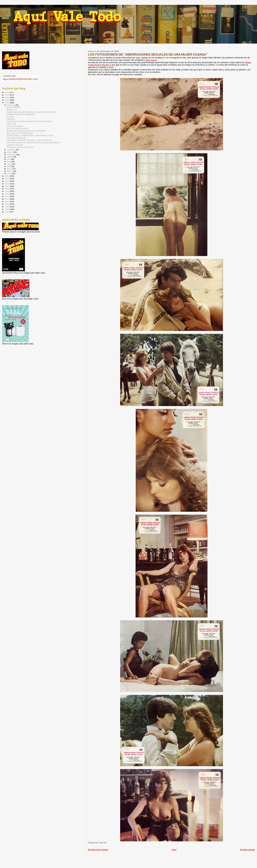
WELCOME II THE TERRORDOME (20, 133)
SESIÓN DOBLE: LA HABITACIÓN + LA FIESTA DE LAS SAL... (30, 136)
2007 (7, 212)
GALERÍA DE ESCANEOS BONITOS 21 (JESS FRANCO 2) (29, 140)
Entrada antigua (248, 850)
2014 (7, 194)
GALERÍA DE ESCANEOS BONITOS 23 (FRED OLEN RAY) (29, 121)
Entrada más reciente (98, 850)
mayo (9, 164)
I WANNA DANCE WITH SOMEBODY (21, 114)
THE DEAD (11, 119)
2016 (7, 189)
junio (9, 162)
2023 (7, 100)
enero (10, 173)
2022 (7, 103)
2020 (7, 179)
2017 (7, 186)
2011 (7, 201)
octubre (10, 152)
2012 (7, 199)
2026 (7, 92)
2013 (7, 196)
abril (9, 166)
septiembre (12, 155)
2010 (7, 204)
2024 (7, 97)
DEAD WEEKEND (13, 107)
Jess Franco (151, 60)
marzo (10, 169)
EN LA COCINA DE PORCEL (18, 128)
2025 (7, 95)
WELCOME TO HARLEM (16, 138)
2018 (7, 184)
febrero (10, 171)
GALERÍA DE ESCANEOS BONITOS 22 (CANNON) (26, 131)
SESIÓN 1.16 (12, 110)
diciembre (11, 105)
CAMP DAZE (11, 124)
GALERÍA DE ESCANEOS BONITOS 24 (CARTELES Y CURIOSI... (32, 112)
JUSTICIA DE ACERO (15, 126)
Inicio (174, 850)
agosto (10, 157)
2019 (7, 181)
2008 (7, 209)
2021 (7, 176)
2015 (7, 191)
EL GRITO (10, 117)
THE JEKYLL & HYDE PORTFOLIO (20, 147)
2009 (7, 207)
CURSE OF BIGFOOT (15, 145)
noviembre (11, 150)
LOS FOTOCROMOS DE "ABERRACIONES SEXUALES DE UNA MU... (34, 143)
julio (9, 159)
